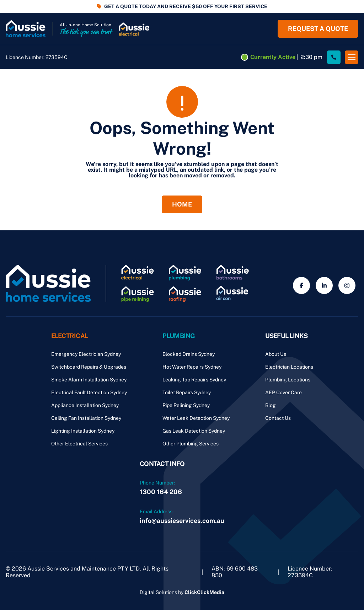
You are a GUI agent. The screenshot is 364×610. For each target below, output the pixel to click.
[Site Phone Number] (334, 57)
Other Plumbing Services (191, 444)
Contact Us (278, 418)
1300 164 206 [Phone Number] (161, 492)
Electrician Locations (289, 367)
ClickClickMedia (204, 592)
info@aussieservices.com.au (182, 521)
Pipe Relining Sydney (186, 405)
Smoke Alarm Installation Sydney (89, 380)
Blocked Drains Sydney (189, 354)
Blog (271, 405)
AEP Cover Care (283, 392)
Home (182, 204)
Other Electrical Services (79, 444)
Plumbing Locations (288, 380)
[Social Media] (301, 285)
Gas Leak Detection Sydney (194, 431)
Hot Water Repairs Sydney (192, 367)
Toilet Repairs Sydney (187, 392)
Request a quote (318, 29)
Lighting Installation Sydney (83, 431)
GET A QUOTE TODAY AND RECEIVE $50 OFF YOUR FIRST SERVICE (186, 6)
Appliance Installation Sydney (85, 405)
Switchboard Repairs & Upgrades (89, 367)
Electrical (70, 336)
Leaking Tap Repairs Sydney (194, 380)
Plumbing (179, 336)
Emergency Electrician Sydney (86, 354)
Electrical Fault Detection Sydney (89, 392)
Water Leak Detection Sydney (196, 418)
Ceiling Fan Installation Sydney (86, 418)
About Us (276, 354)
